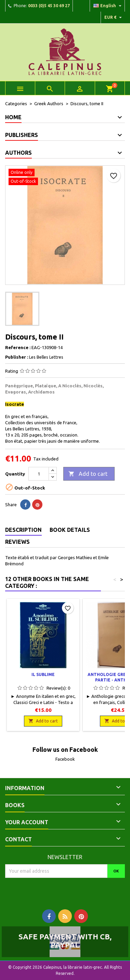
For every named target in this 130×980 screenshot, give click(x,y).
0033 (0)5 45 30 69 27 (49, 6)
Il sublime (43, 674)
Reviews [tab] (17, 542)
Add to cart (88, 474)
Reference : (18, 347)
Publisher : (17, 357)
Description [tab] (23, 530)
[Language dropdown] (108, 6)
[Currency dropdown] (114, 17)
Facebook (65, 759)
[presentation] (62, 891)
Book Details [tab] (70, 530)
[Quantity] (39, 474)
